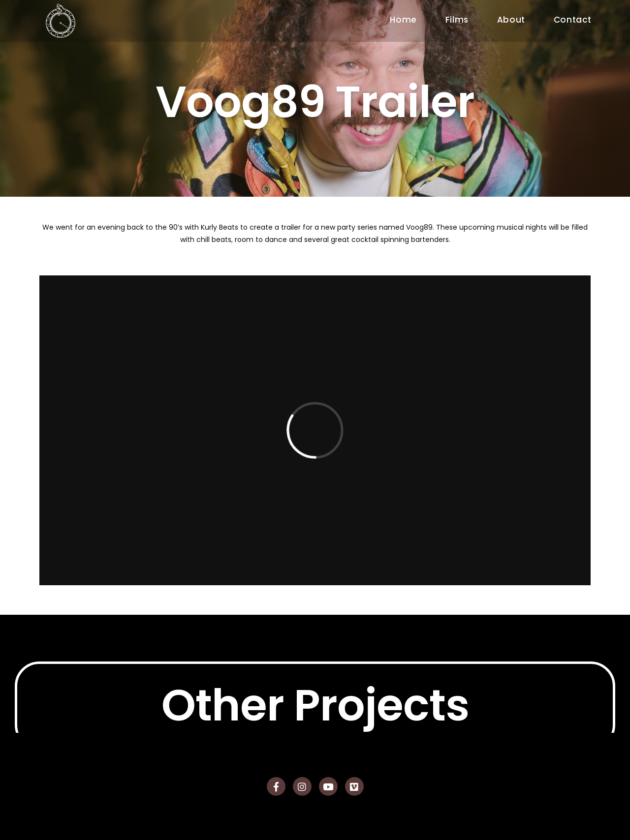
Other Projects (315, 728)
